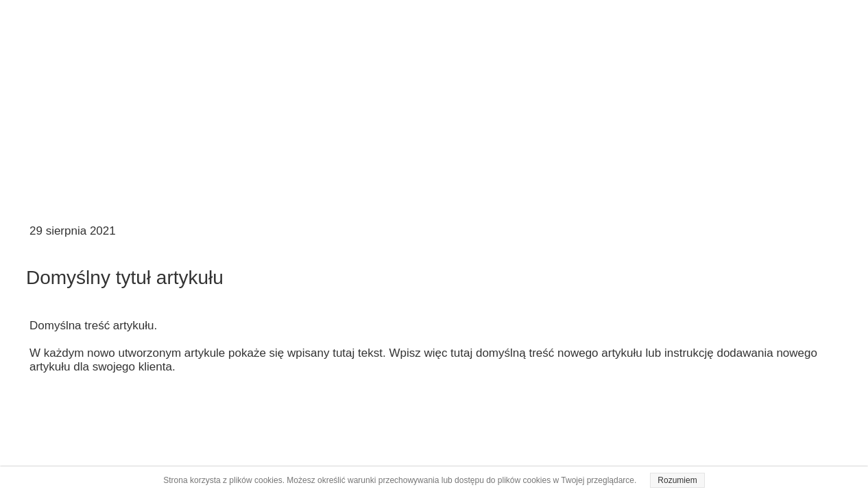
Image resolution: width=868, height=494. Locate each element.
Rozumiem (677, 480)
